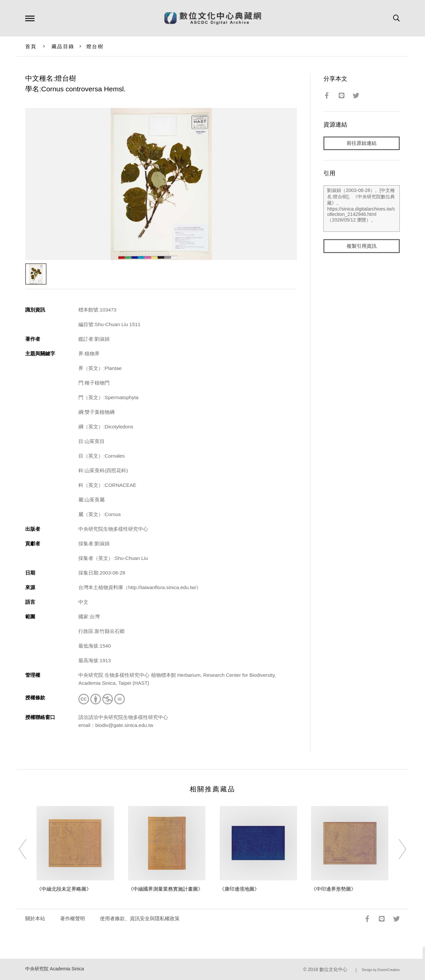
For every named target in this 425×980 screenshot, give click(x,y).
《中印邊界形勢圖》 (334, 889)
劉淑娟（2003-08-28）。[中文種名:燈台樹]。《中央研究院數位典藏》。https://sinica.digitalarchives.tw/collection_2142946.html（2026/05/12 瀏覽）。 (361, 209)
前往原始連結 (362, 143)
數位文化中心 (333, 970)
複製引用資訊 (362, 246)
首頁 (31, 46)
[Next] (396, 849)
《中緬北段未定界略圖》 (64, 889)
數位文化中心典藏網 (213, 18)
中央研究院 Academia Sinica (55, 969)
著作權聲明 (73, 918)
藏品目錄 (63, 46)
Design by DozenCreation (381, 970)
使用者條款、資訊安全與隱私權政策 (140, 918)
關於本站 (35, 918)
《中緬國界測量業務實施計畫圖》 (166, 889)
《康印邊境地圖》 (239, 889)
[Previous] (29, 849)
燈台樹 (95, 46)
